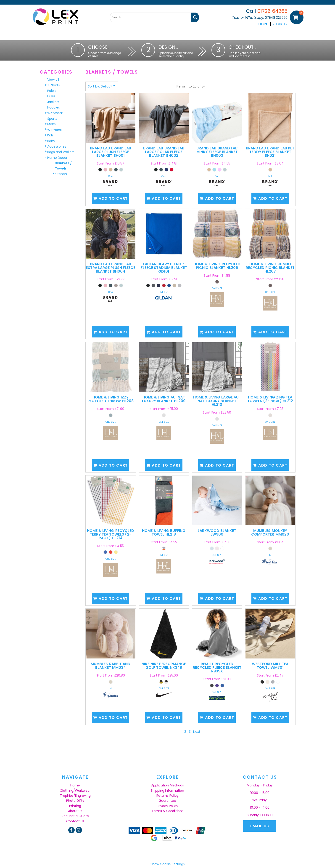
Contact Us (75, 821)
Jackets (53, 102)
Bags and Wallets (61, 152)
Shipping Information (167, 791)
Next (197, 732)
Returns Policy (167, 796)
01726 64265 (272, 11)
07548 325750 (276, 18)
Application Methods (167, 785)
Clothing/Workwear (75, 791)
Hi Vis (51, 96)
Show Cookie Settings (168, 864)
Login (262, 24)
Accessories (57, 146)
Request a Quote (75, 816)
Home (75, 785)
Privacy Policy (167, 806)
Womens (54, 130)
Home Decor (57, 158)
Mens (51, 124)
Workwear (55, 113)
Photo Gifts (75, 801)
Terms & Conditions (167, 811)
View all (53, 80)
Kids (50, 135)
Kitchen (61, 174)
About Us (75, 811)
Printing (75, 806)
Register (280, 24)
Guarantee (167, 801)
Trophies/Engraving (75, 796)
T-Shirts (54, 85)
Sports (52, 119)
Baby (51, 141)
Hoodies (54, 107)
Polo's (52, 91)
